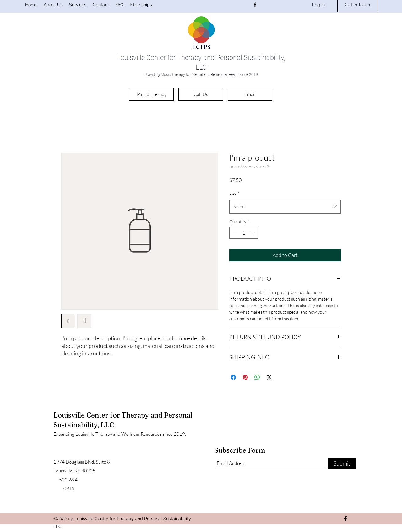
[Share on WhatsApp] (257, 377)
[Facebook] (255, 5)
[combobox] (285, 207)
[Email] (250, 94)
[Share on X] (269, 377)
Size (234, 193)
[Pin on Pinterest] (245, 377)
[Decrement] (234, 233)
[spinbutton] (244, 233)
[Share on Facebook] (233, 377)
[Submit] (342, 463)
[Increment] (253, 233)
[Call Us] (201, 94)
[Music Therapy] (151, 94)
